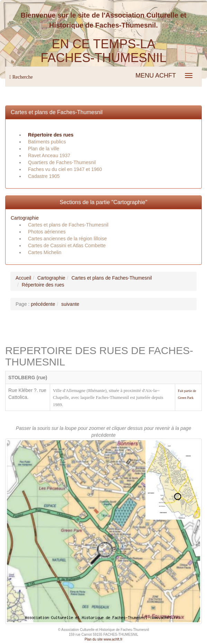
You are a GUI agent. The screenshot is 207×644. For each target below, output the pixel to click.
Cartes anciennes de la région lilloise (67, 239)
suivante (70, 304)
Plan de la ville (44, 149)
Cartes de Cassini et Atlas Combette (67, 245)
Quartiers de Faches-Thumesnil (62, 162)
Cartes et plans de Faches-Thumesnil (57, 112)
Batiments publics (47, 142)
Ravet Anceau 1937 (49, 155)
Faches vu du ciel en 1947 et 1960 (65, 169)
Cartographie (25, 218)
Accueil (23, 278)
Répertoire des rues (51, 135)
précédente (43, 304)
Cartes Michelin (45, 252)
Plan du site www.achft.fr (104, 639)
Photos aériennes (47, 232)
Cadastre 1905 (44, 176)
